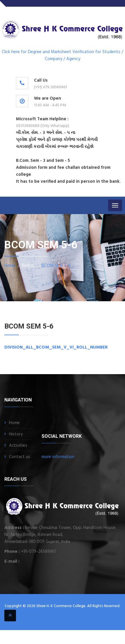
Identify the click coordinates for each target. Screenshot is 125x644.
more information (58, 457)
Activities (18, 446)
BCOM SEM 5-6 (56, 266)
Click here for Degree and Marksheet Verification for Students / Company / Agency (63, 55)
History (16, 434)
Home (10, 266)
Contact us (20, 457)
